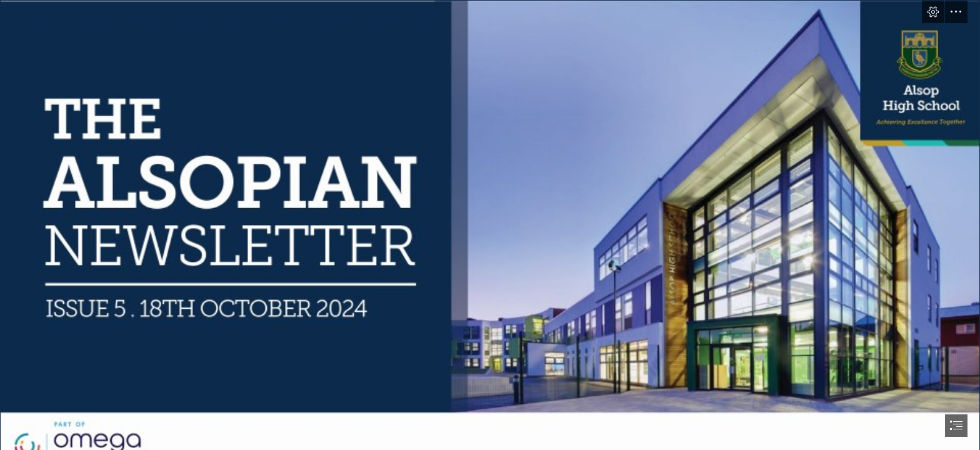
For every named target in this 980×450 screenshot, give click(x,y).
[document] (490, 225)
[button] (933, 12)
